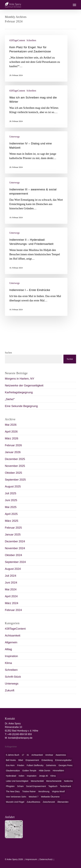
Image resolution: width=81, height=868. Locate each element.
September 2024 (15, 562)
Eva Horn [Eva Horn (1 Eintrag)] (10, 765)
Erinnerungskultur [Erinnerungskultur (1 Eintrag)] (63, 760)
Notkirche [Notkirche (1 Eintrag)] (68, 781)
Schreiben (31, 40)
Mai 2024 (11, 589)
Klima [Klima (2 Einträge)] (53, 776)
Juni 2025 (11, 500)
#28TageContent (17, 40)
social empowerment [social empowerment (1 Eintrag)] (36, 786)
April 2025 (11, 514)
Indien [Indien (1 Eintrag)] (21, 776)
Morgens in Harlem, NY (20, 379)
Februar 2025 (13, 528)
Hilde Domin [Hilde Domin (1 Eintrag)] (45, 771)
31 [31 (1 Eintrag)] (28, 755)
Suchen (8, 353)
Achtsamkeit (13, 635)
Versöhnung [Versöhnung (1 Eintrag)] (44, 791)
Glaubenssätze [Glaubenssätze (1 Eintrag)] (13, 771)
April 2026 (11, 432)
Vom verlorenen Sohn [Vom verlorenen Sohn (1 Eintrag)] (16, 797)
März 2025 (12, 521)
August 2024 (13, 569)
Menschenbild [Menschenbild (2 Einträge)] (37, 781)
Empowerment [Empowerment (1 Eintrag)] (32, 760)
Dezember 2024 (15, 541)
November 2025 (15, 466)
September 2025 (15, 480)
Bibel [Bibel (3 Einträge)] (21, 760)
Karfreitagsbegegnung (19, 392)
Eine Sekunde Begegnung (21, 406)
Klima (8, 663)
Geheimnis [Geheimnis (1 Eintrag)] (51, 765)
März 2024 (12, 603)
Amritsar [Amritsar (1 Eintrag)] (49, 755)
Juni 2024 (11, 583)
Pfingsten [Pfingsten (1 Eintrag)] (10, 786)
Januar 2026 (13, 452)
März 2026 (12, 438)
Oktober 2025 (13, 473)
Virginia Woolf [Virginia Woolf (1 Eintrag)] (58, 791)
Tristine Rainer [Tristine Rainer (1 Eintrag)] (29, 791)
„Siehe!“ (10, 399)
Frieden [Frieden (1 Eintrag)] (21, 765)
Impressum (31, 859)
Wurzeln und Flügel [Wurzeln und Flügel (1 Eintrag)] (15, 802)
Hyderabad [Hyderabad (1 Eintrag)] (11, 776)
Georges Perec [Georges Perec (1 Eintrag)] (66, 765)
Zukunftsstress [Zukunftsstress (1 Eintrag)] (33, 802)
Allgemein (11, 642)
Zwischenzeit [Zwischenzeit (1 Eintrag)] (49, 802)
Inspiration (11, 656)
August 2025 (13, 486)
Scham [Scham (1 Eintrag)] (20, 786)
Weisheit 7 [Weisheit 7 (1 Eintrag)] (34, 797)
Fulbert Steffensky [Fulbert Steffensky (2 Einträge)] (35, 765)
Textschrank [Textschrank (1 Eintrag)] (66, 786)
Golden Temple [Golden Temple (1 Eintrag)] (29, 771)
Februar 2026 (13, 445)
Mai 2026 (11, 425)
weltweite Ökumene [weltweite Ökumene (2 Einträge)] (50, 797)
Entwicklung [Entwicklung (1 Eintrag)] (47, 760)
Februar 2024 (13, 610)
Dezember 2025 (15, 459)
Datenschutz (46, 859)
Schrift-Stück (13, 677)
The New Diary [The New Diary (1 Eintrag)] (13, 791)
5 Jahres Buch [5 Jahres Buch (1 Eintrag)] (13, 755)
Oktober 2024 (13, 555)
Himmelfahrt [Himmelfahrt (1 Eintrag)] (58, 771)
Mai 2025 (11, 507)
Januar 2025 (13, 534)
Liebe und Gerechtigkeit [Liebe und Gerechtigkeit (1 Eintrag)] (17, 781)
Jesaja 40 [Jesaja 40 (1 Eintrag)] (43, 776)
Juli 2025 (11, 493)
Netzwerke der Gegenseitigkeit (24, 385)
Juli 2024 (11, 576)
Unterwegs (15, 137)
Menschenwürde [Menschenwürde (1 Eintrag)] (54, 781)
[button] (74, 5)
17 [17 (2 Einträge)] (23, 755)
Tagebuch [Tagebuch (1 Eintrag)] (53, 786)
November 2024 (15, 548)
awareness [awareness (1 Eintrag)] (61, 755)
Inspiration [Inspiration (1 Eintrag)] (32, 776)
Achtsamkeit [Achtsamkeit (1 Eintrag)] (37, 755)
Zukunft (10, 690)
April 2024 (11, 596)
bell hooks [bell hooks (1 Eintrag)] (11, 760)
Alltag (8, 649)
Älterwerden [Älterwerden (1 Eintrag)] (63, 802)
